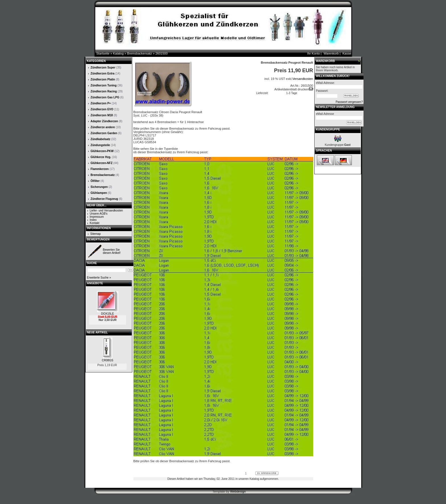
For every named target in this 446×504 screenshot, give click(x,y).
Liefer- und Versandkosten (106, 210)
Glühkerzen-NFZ (101, 163)
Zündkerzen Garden (104, 133)
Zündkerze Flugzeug (104, 199)
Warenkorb (331, 53)
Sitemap (95, 234)
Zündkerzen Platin (103, 79)
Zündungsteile (100, 145)
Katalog (118, 53)
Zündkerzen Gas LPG (105, 97)
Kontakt (94, 223)
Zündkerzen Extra (102, 73)
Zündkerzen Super (103, 68)
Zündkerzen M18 (102, 115)
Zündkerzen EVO (102, 109)
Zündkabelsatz (100, 139)
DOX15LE (108, 314)
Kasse (347, 53)
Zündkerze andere (103, 127)
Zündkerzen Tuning (103, 85)
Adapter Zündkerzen (104, 121)
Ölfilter (95, 181)
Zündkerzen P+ (101, 103)
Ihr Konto (314, 53)
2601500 (161, 53)
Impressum (97, 217)
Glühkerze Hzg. (101, 157)
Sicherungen (99, 187)
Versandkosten (303, 79)
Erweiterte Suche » (99, 278)
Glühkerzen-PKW (102, 151)
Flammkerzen (100, 169)
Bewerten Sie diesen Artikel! (112, 251)
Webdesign (238, 491)
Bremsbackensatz (140, 53)
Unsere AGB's (99, 214)
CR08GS (108, 360)
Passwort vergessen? (349, 102)
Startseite (103, 53)
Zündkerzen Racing (104, 91)
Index (93, 220)
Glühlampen (99, 193)
